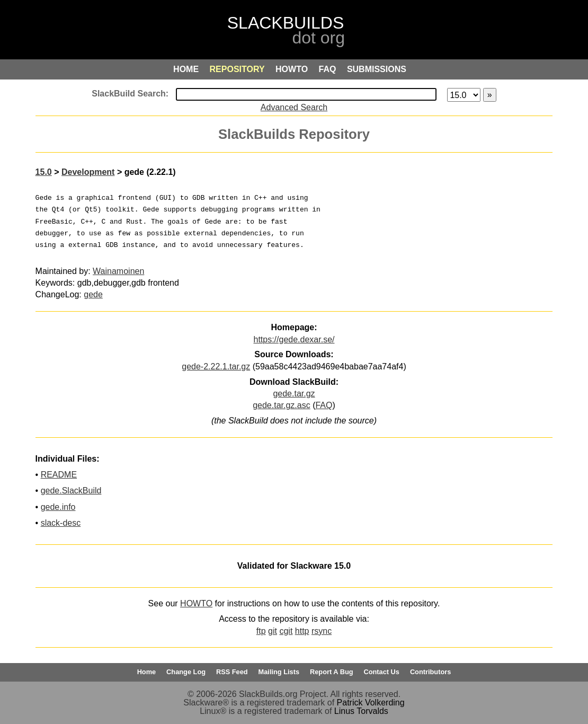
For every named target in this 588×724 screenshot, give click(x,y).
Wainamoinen (118, 271)
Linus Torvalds (361, 711)
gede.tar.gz (294, 394)
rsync (322, 631)
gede (93, 294)
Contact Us (381, 672)
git (273, 631)
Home (147, 672)
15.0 (44, 172)
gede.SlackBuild (71, 491)
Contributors (430, 672)
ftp (261, 631)
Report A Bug (332, 672)
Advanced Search (294, 107)
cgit (286, 631)
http (302, 631)
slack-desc (61, 523)
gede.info (58, 507)
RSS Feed (232, 672)
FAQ (324, 405)
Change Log (186, 672)
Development (88, 172)
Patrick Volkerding (371, 703)
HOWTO (196, 603)
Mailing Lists (279, 672)
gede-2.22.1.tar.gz (216, 367)
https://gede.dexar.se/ (294, 339)
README (59, 475)
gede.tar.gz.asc (282, 405)
